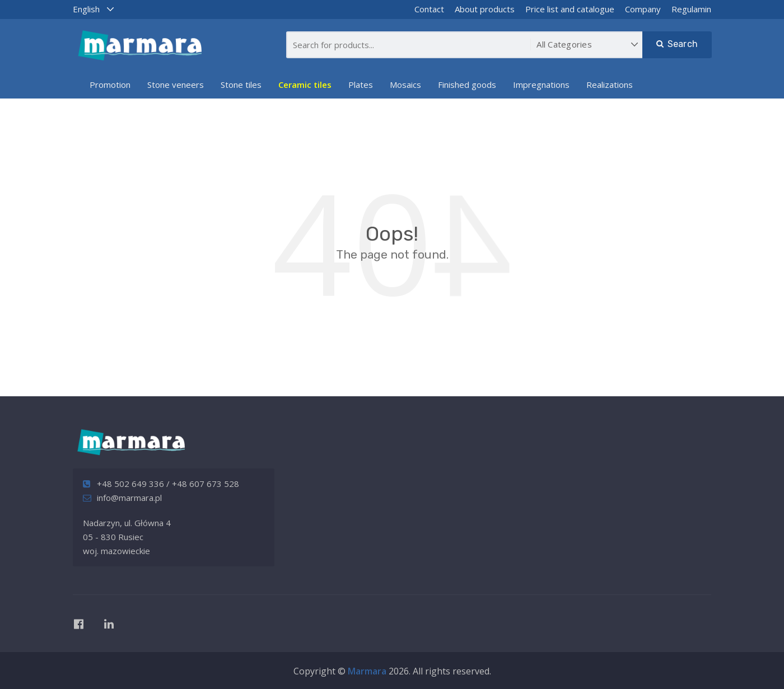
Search (677, 44)
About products (485, 9)
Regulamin (691, 9)
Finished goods (467, 85)
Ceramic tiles (305, 85)
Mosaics (405, 85)
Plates (361, 85)
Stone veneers (176, 85)
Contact (429, 9)
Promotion (110, 85)
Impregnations (541, 85)
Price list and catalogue (570, 9)
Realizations (610, 85)
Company (643, 9)
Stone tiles (241, 85)
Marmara (367, 671)
